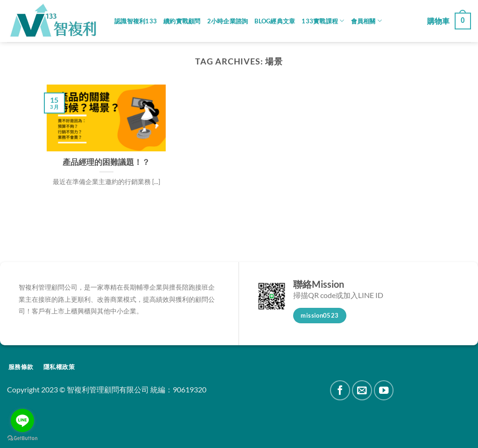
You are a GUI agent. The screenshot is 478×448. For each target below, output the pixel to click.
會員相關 (366, 21)
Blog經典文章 (275, 21)
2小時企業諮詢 (228, 21)
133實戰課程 (323, 21)
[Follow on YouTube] (384, 390)
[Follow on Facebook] (340, 390)
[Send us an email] (362, 390)
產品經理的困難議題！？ (106, 162)
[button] (449, 21)
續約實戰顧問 (182, 21)
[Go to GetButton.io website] (22, 438)
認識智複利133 (136, 21)
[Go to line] (22, 420)
